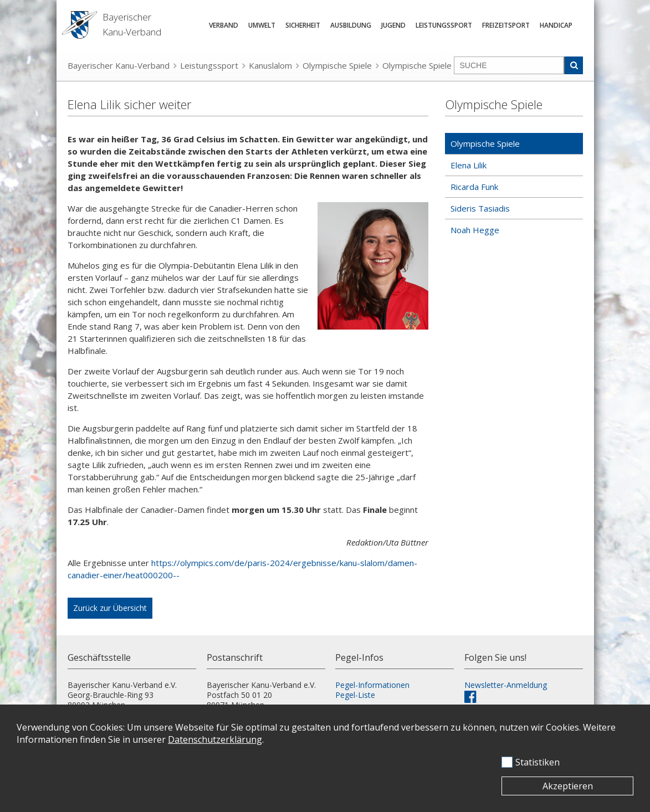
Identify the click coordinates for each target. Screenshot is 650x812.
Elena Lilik (469, 165)
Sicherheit (303, 25)
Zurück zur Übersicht (110, 608)
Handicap (556, 25)
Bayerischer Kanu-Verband (119, 65)
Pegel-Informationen (372, 685)
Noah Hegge (475, 230)
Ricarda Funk (474, 187)
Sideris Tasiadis (480, 208)
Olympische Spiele (337, 65)
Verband (224, 25)
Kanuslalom (270, 65)
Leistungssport (444, 25)
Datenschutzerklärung (215, 739)
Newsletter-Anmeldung (506, 685)
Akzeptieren (568, 786)
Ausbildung (351, 25)
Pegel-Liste (355, 695)
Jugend (393, 25)
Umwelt (262, 25)
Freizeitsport (506, 25)
